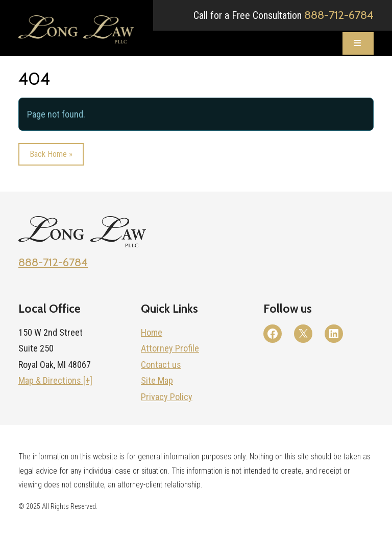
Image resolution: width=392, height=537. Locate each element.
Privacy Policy (167, 397)
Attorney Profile (170, 348)
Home (152, 332)
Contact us (161, 365)
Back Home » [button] (51, 156)
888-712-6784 (339, 15)
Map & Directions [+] (55, 380)
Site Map (157, 380)
